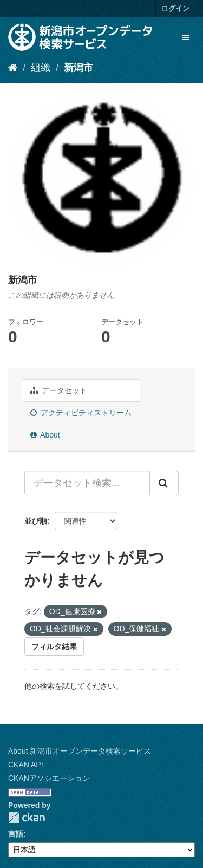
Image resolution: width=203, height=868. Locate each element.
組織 (41, 68)
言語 (16, 834)
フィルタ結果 (54, 647)
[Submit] (164, 483)
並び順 (36, 521)
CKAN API (26, 765)
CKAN (27, 817)
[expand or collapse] (186, 37)
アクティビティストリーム (81, 413)
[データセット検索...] (87, 483)
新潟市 (78, 68)
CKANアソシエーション (49, 778)
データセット (59, 390)
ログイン (175, 8)
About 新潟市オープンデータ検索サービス (80, 751)
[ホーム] (13, 68)
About (45, 435)
